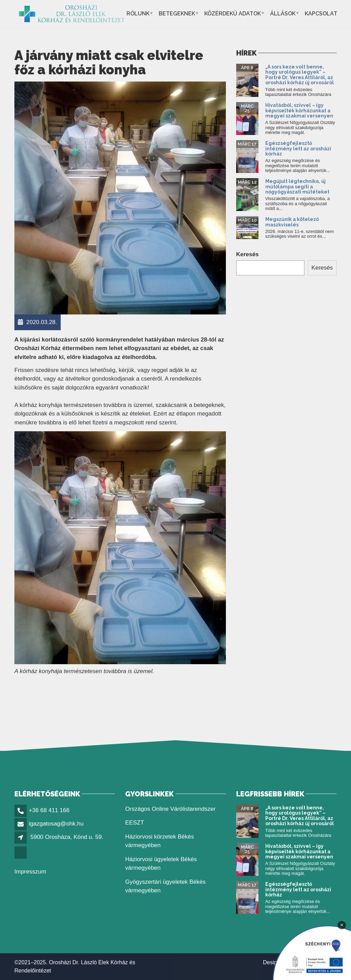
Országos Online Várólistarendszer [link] (170, 809)
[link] (72, 14)
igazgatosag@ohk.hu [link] (56, 824)
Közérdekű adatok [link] (233, 14)
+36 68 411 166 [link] (49, 810)
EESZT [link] (135, 823)
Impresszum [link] (30, 872)
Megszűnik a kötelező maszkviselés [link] (292, 222)
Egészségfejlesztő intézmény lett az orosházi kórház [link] (298, 148)
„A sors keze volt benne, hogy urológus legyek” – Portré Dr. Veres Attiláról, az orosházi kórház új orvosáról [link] (300, 75)
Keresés (247, 254)
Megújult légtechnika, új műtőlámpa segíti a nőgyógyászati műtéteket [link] (297, 187)
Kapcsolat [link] (321, 14)
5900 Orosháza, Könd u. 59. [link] (67, 837)
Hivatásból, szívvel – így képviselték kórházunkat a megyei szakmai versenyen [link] (299, 110)
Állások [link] (283, 14)
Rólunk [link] (138, 14)
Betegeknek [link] (177, 14)
